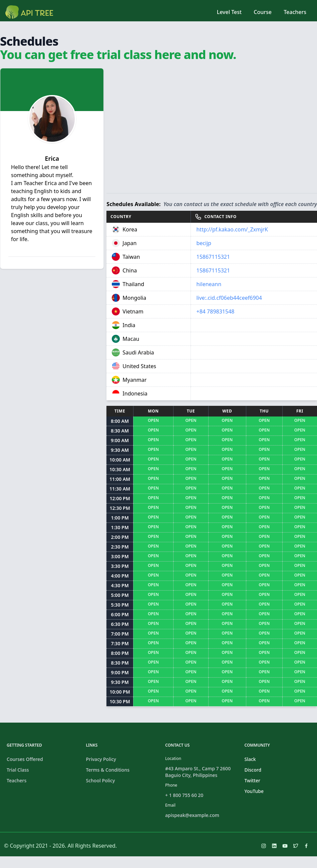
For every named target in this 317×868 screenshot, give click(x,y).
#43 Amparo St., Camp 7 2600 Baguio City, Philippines (198, 772)
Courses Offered (25, 759)
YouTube (254, 791)
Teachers (295, 12)
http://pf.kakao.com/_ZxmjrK (232, 229)
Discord (253, 770)
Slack (250, 759)
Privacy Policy (101, 759)
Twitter (252, 780)
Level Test (229, 12)
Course (263, 12)
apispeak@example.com (192, 815)
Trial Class (18, 770)
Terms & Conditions (108, 770)
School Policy (101, 780)
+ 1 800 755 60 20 (184, 795)
